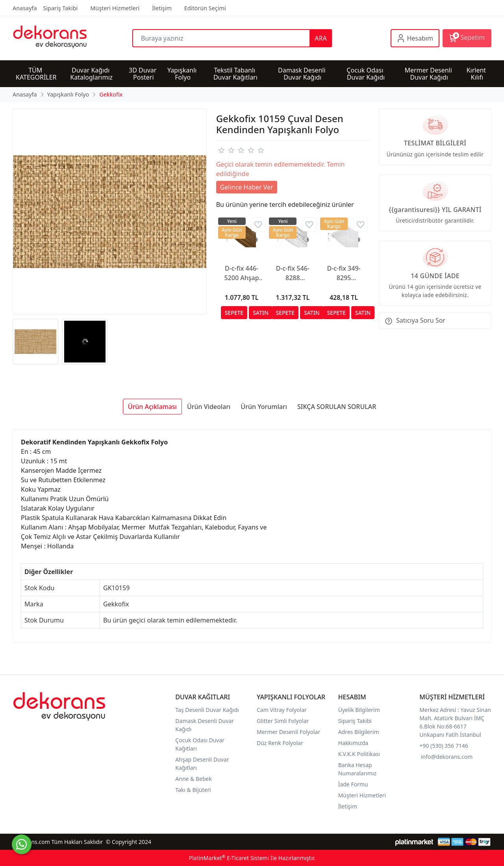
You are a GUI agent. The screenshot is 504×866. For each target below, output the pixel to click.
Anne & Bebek (194, 779)
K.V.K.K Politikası (360, 754)
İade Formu (353, 784)
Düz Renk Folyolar (280, 743)
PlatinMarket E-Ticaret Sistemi (229, 858)
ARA (321, 38)
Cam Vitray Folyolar (282, 710)
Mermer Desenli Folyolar (288, 732)
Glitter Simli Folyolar (283, 721)
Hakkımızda (353, 743)
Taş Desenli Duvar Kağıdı (207, 710)
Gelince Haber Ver (247, 187)
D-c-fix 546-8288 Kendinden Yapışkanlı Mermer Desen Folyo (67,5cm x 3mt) (293, 273)
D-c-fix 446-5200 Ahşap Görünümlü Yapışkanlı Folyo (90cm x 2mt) (241, 273)
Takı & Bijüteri (193, 790)
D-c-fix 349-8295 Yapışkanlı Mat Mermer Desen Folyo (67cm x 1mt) (344, 273)
